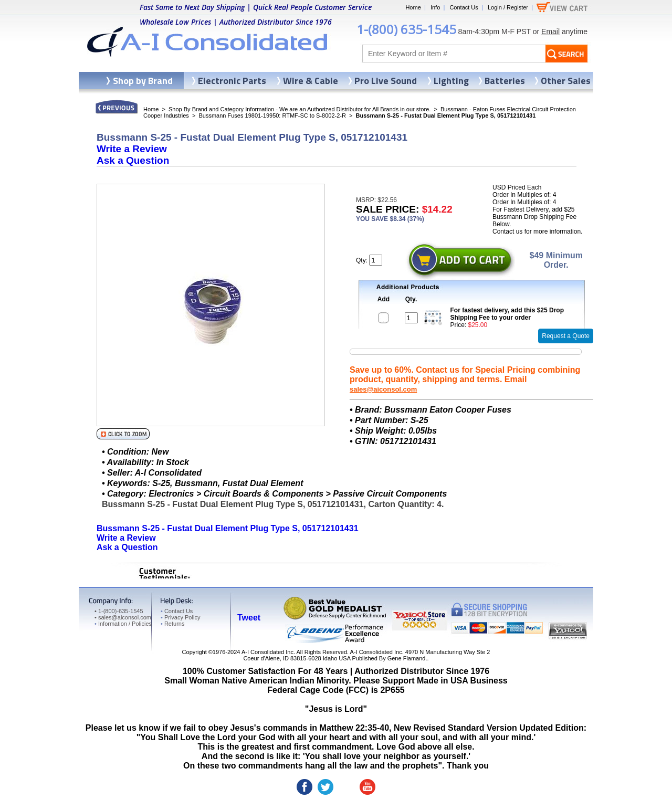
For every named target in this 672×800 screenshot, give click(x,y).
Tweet (249, 618)
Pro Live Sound (386, 81)
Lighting (451, 81)
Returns (172, 624)
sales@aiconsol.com (383, 389)
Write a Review (132, 149)
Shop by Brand (143, 81)
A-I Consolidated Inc (267, 652)
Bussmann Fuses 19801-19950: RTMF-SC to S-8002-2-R (272, 115)
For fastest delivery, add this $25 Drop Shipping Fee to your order (507, 314)
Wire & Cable (311, 81)
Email (550, 31)
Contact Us (464, 7)
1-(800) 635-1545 (406, 29)
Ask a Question (133, 160)
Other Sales (566, 81)
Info (435, 7)
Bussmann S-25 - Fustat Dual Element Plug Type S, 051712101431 (228, 528)
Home (413, 7)
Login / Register (508, 7)
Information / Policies (123, 624)
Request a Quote (566, 336)
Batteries (505, 81)
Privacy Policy (180, 617)
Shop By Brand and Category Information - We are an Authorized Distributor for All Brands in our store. (300, 109)
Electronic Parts (232, 81)
